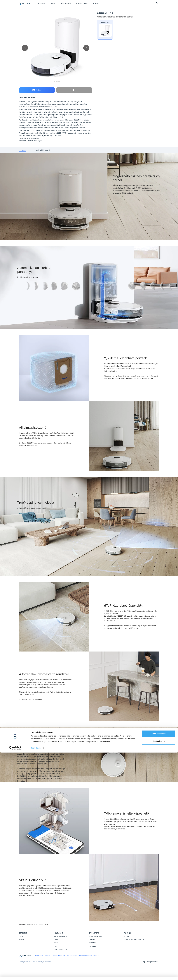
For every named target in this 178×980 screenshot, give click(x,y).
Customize (159, 969)
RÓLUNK (127, 937)
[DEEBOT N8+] (105, 30)
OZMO (56, 940)
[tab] (23, 150)
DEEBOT (22, 937)
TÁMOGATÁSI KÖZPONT (96, 937)
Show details (36, 975)
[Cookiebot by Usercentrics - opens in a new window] (15, 975)
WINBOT (21, 940)
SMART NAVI (58, 943)
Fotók (37, 90)
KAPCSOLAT (93, 946)
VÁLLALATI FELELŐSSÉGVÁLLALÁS (134, 940)
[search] (157, 3)
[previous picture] (25, 48)
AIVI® (56, 946)
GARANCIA (92, 940)
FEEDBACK (92, 943)
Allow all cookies (159, 961)
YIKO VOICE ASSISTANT (61, 937)
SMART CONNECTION (60, 949)
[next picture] (86, 48)
